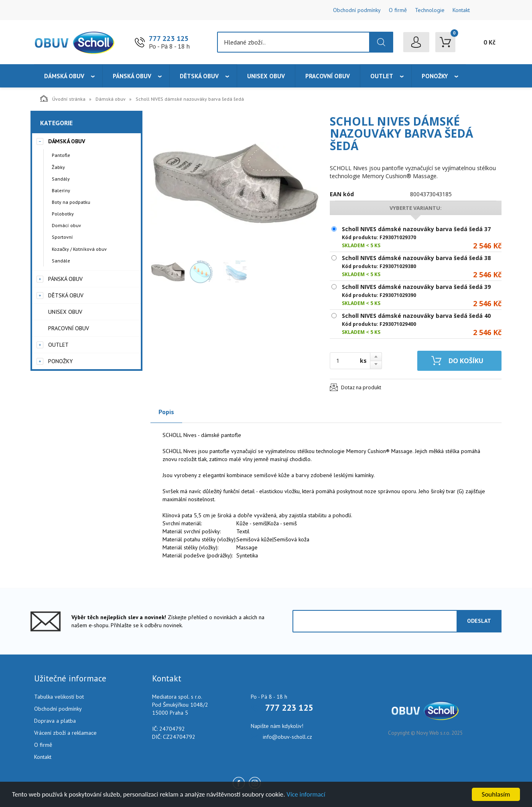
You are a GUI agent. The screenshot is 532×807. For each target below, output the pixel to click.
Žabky (58, 167)
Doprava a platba (55, 721)
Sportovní (62, 237)
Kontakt (461, 10)
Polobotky (63, 214)
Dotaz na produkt (361, 387)
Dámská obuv (64, 76)
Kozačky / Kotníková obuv (79, 249)
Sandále (61, 261)
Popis (166, 412)
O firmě (398, 10)
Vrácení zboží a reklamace (65, 733)
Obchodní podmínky (357, 10)
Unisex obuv (266, 76)
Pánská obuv (132, 76)
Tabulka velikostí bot (59, 697)
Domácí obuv (66, 225)
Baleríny (61, 190)
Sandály (61, 179)
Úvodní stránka (63, 98)
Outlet (382, 76)
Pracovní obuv (328, 76)
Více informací (311, 795)
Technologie (430, 10)
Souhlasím (496, 794)
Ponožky (435, 76)
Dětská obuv (199, 76)
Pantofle (61, 155)
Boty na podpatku (71, 202)
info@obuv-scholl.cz (287, 737)
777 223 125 (169, 38)
